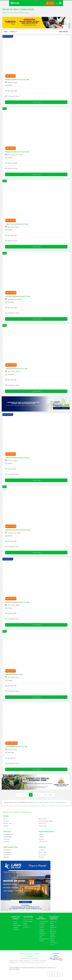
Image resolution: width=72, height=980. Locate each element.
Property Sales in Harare (53, 939)
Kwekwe (41, 850)
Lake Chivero (43, 842)
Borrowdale (42, 819)
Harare (11, 13)
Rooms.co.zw (40, 962)
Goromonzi (7, 855)
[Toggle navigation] (57, 3)
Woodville (7, 839)
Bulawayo (7, 832)
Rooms (42, 941)
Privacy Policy (26, 959)
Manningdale (7, 837)
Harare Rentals (24, 961)
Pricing (25, 925)
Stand (50, 3)
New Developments (22, 962)
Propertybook (44, 922)
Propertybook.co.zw (61, 802)
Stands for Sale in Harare (53, 923)
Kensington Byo (8, 834)
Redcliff (41, 857)
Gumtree (6, 842)
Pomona (6, 821)
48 (50, 795)
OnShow (32, 962)
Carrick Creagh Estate (46, 821)
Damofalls (6, 852)
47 (45, 795)
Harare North (24, 13)
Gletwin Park (43, 826)
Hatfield (6, 826)
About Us (22, 954)
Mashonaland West (46, 832)
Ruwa (5, 819)
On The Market (34, 961)
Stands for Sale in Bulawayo (53, 929)
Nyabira (41, 837)
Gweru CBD (42, 852)
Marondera (7, 850)
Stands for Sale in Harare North (43, 802)
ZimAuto (42, 923)
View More (36, 102)
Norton (41, 834)
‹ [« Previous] (18, 795)
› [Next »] (54, 795)
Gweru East (42, 855)
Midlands (42, 847)
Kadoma (41, 839)
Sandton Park (8, 824)
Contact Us (27, 927)
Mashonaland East (11, 847)
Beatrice (6, 857)
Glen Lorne (42, 824)
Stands (5, 13)
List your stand (28, 920)
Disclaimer (35, 959)
